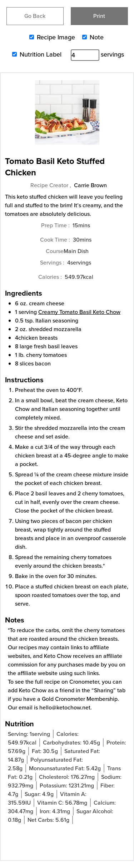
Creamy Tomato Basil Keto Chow (79, 312)
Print (99, 16)
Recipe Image (56, 37)
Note (97, 37)
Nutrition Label (41, 54)
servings (112, 54)
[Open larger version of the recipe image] (67, 116)
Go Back (35, 16)
